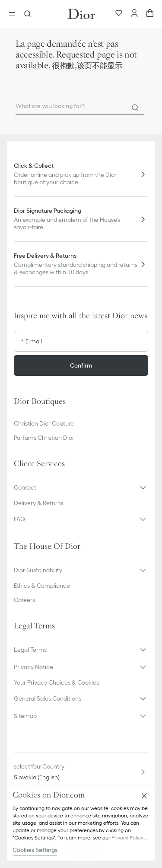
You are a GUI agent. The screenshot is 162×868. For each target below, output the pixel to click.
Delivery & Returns (39, 503)
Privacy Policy (127, 838)
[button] (81, 487)
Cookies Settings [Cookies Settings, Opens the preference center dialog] (35, 850)
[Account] (134, 14)
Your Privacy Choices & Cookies (56, 682)
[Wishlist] (119, 14)
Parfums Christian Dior (44, 438)
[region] (81, 823)
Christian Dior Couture (44, 423)
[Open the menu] (15, 14)
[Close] (144, 796)
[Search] (135, 108)
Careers (24, 600)
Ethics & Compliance (42, 586)
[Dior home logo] (81, 14)
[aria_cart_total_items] (150, 14)
